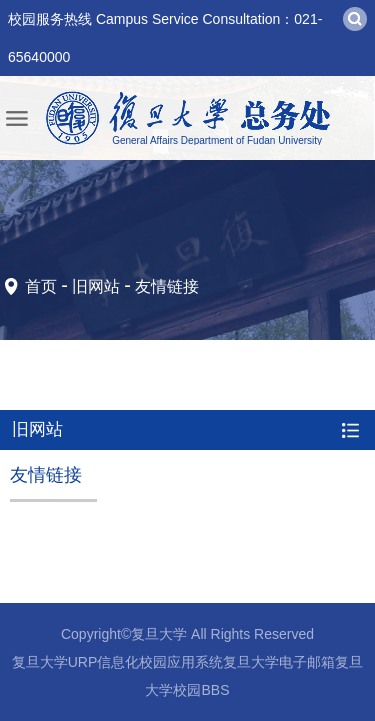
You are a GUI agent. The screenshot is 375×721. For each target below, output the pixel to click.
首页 (41, 286)
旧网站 (96, 286)
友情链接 (167, 286)
